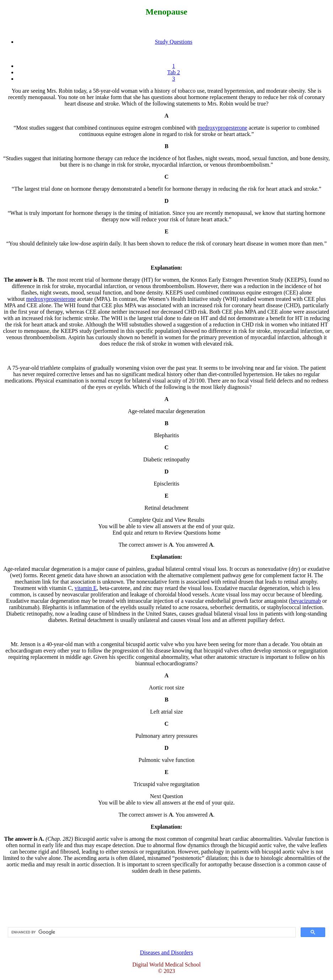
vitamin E (86, 588)
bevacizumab (306, 601)
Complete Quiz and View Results (166, 520)
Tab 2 (174, 72)
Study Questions (174, 42)
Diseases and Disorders (166, 952)
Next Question (166, 796)
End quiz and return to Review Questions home (167, 533)
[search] (151, 932)
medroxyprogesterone (222, 128)
